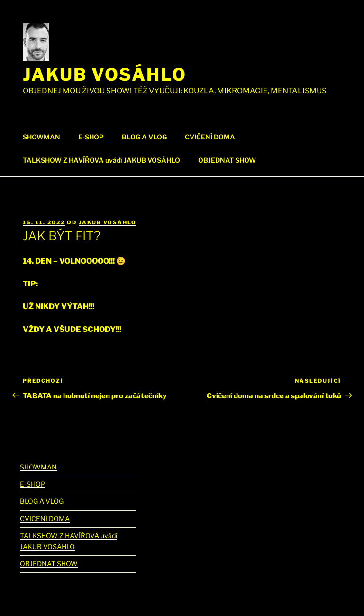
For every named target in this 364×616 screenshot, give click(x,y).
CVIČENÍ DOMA (210, 137)
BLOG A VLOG (144, 137)
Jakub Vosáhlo (105, 74)
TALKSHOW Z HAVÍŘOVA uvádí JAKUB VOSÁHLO (101, 160)
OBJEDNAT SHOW (227, 160)
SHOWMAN (41, 137)
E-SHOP (91, 137)
